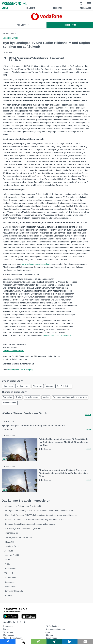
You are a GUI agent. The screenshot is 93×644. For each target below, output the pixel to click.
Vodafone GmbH (10, 38)
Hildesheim (8, 386)
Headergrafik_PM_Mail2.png (20, 370)
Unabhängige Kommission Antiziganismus (23, 528)
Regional (58, 8)
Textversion (8, 632)
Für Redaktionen (53, 626)
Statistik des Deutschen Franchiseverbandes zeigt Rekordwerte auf (34, 520)
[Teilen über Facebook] (8, 642)
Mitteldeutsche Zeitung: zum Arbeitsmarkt (23, 506)
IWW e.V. (9, 560)
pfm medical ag (11, 533)
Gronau (50, 386)
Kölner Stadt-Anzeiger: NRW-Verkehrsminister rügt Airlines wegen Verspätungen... (41, 515)
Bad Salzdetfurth (64, 386)
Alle (88, 415)
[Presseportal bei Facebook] (17, 622)
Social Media (51, 638)
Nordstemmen (23, 386)
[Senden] (85, 642)
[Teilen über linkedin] (70, 642)
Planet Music (10, 587)
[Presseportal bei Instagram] (23, 622)
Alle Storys (23, 25)
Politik (7, 564)
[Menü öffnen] (89, 4)
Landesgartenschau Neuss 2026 (19, 537)
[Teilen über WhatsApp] (39, 642)
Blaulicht (31, 8)
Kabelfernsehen (32, 397)
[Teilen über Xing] (54, 642)
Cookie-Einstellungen (13, 638)
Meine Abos (86, 8)
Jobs (48, 632)
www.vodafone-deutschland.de (58, 336)
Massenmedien (10, 403)
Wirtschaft (9, 573)
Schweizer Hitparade (14, 591)
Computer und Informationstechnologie (70, 397)
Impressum (8, 626)
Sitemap (49, 635)
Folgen (70, 25)
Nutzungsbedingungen (55, 629)
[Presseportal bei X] (20, 622)
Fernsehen (8, 397)
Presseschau (10, 569)
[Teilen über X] (23, 642)
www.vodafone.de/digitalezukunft (36, 264)
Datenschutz (9, 635)
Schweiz (8, 595)
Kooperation (10, 582)
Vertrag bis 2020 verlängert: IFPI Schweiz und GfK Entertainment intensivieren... (40, 511)
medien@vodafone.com (13, 350)
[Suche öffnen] (81, 4)
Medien (46, 397)
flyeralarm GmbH (12, 546)
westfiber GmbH (12, 555)
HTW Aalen (9, 542)
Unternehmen (10, 578)
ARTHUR (9, 551)
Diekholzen (38, 386)
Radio (19, 397)
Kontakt (7, 629)
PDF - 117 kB (36, 59)
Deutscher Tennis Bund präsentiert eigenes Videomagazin (30, 524)
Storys (5, 8)
